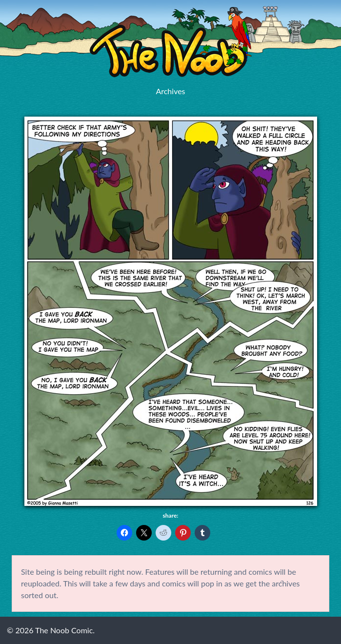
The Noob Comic (170, 42)
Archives (170, 91)
